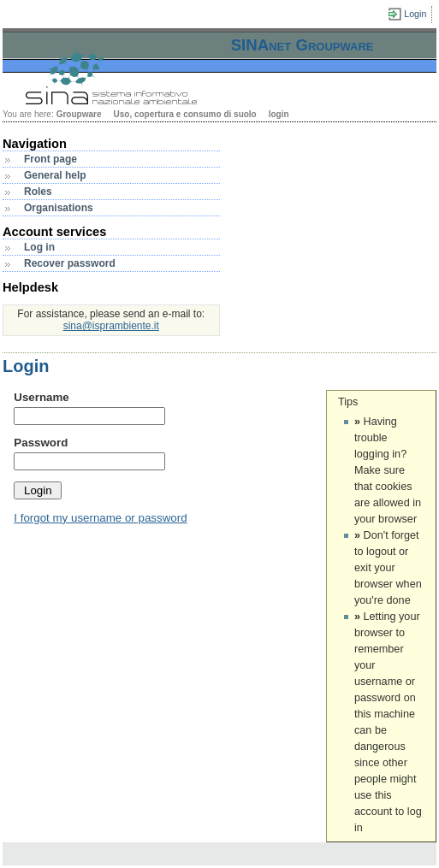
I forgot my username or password (100, 518)
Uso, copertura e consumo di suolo (184, 114)
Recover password (70, 263)
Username (41, 397)
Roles (38, 192)
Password (41, 443)
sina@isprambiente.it (111, 326)
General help (55, 175)
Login (415, 14)
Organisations (59, 208)
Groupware (79, 114)
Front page (50, 159)
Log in (39, 247)
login (279, 114)
